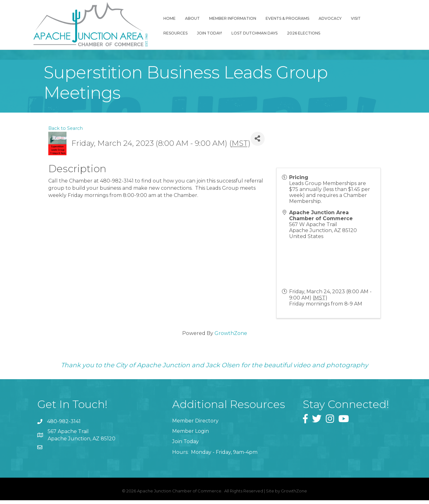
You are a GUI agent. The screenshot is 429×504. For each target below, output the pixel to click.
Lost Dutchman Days (219, 34)
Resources (380, 19)
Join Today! (174, 34)
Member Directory (195, 424)
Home (167, 19)
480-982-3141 (64, 425)
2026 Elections (268, 34)
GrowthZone (231, 337)
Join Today (185, 446)
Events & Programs (285, 19)
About (190, 19)
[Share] (258, 143)
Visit (354, 19)
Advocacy (328, 19)
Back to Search (66, 132)
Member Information (230, 19)
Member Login (191, 435)
